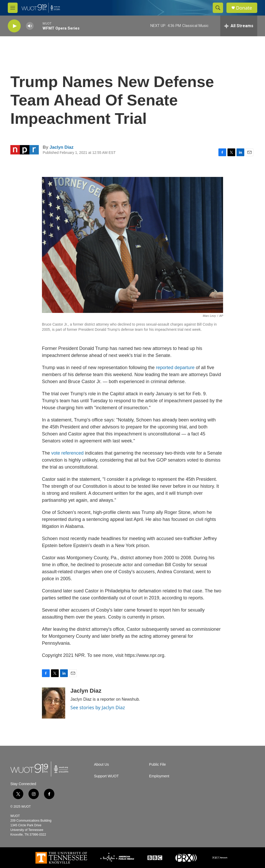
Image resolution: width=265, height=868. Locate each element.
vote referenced (68, 453)
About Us (101, 765)
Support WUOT (106, 776)
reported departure (175, 368)
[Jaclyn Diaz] (54, 703)
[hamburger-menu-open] (13, 8)
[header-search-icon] (218, 8)
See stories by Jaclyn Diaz (98, 707)
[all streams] (239, 26)
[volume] (30, 26)
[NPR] (220, 858)
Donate (244, 8)
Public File (157, 765)
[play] (14, 26)
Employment (159, 776)
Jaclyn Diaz (61, 147)
